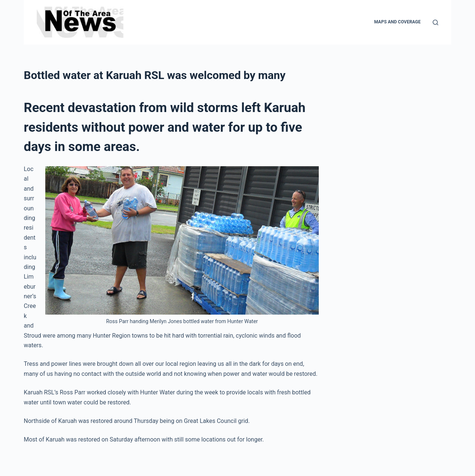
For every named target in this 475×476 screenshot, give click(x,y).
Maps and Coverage (397, 22)
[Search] (435, 22)
